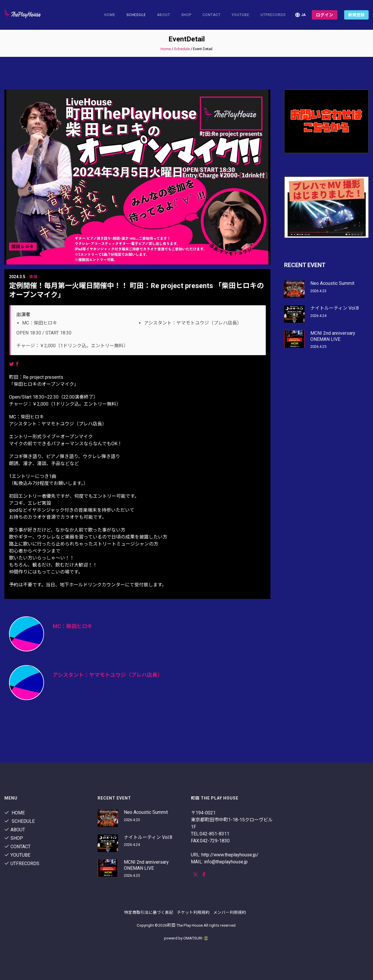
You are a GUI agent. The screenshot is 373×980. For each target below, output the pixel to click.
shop (186, 15)
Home (110, 15)
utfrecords (273, 15)
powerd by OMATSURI (186, 938)
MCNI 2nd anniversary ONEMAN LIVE (333, 336)
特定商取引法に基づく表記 (149, 912)
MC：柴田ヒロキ (73, 626)
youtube (241, 15)
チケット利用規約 (193, 912)
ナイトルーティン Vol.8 (335, 308)
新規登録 (356, 15)
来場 (33, 277)
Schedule (182, 49)
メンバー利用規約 (230, 912)
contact (212, 15)
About (164, 15)
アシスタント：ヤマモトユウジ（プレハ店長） (108, 675)
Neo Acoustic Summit (332, 283)
